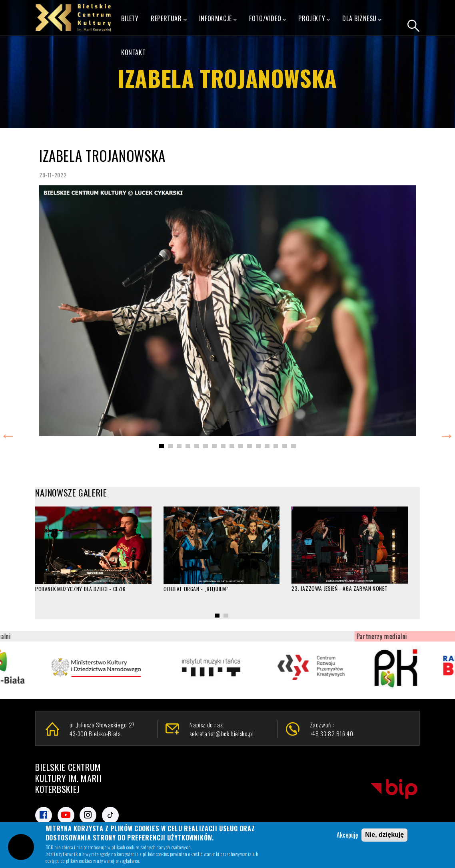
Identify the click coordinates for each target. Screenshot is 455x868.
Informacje (218, 19)
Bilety (130, 18)
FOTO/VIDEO (268, 19)
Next (447, 434)
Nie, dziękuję (384, 835)
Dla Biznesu (362, 19)
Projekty (314, 19)
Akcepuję (347, 835)
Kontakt (133, 52)
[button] (162, 446)
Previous (8, 434)
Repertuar (169, 19)
